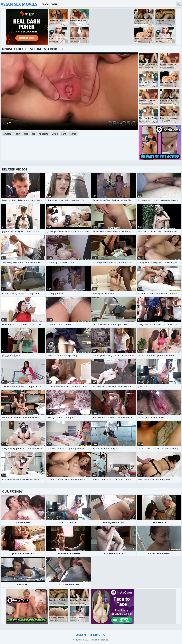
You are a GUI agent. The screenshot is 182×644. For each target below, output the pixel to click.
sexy (18, 134)
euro (64, 134)
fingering (44, 134)
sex (34, 134)
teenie (73, 134)
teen (26, 134)
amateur (8, 134)
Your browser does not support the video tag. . (69, 91)
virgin (55, 134)
